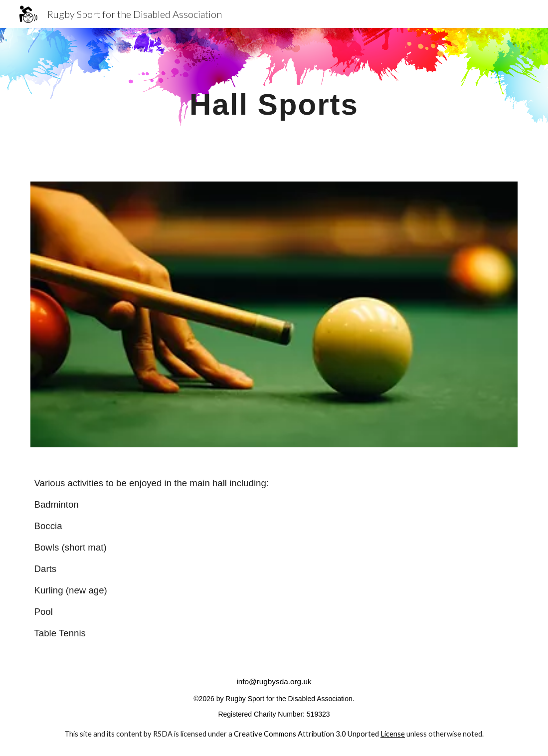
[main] (274, 98)
